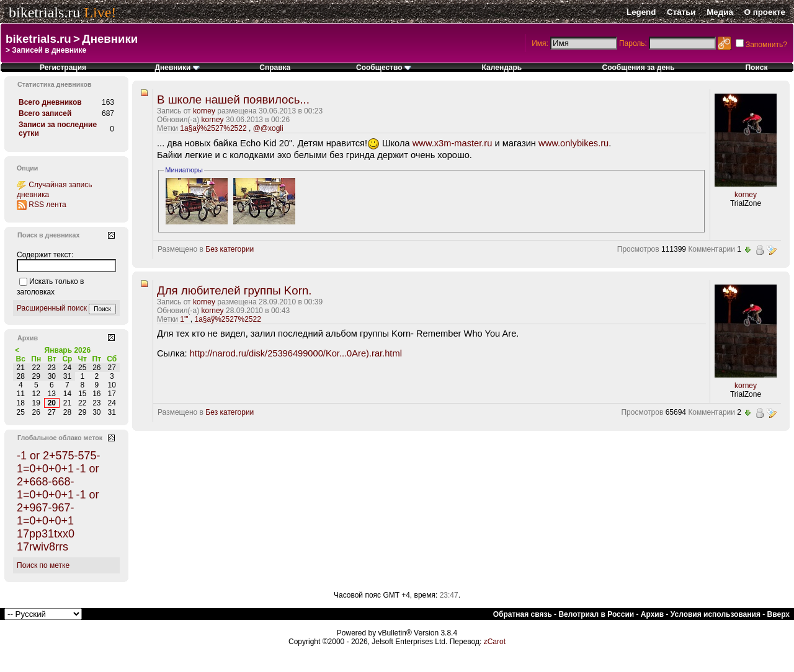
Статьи (681, 12)
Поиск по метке (43, 565)
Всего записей (45, 113)
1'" (184, 319)
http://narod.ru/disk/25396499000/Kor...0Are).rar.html (296, 353)
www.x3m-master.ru (453, 143)
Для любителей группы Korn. (234, 290)
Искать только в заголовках (50, 287)
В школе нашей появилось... (233, 99)
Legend (641, 12)
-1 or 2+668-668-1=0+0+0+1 (58, 482)
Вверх (778, 614)
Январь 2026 (68, 350)
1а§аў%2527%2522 (213, 128)
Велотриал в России (596, 614)
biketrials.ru (44, 12)
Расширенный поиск (52, 308)
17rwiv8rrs (42, 547)
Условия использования (716, 614)
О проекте (765, 12)
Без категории (230, 249)
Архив (652, 614)
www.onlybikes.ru (573, 143)
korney (204, 111)
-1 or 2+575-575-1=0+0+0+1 (59, 462)
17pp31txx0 (46, 534)
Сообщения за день (639, 68)
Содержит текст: (45, 255)
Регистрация (63, 68)
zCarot (495, 642)
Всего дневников (50, 102)
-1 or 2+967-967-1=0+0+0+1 (58, 508)
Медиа (720, 12)
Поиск (756, 68)
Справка (275, 68)
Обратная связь (523, 614)
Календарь (502, 68)
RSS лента (47, 205)
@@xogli (268, 128)
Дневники (110, 39)
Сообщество (384, 68)
